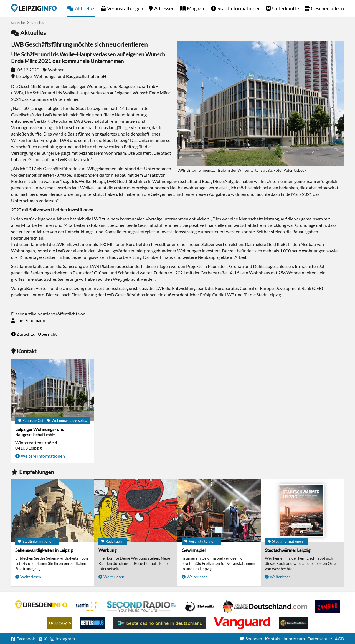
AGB (339, 639)
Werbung (107, 550)
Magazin (196, 8)
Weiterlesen (31, 577)
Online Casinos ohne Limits (293, 623)
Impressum (294, 639)
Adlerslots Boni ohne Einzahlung (60, 623)
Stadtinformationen (239, 8)
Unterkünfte (286, 8)
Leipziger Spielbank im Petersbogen (265, 607)
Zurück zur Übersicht (37, 334)
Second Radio (141, 607)
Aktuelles (85, 8)
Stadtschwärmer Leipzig (288, 550)
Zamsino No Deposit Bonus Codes (328, 607)
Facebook (26, 639)
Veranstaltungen (125, 8)
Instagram (65, 639)
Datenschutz (320, 639)
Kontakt (273, 639)
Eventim (87, 607)
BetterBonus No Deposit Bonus (92, 623)
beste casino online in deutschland (159, 623)
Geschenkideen (327, 8)
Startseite (34, 8)
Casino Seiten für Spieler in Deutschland (200, 607)
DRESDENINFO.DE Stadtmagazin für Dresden (41, 605)
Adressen (164, 8)
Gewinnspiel (194, 550)
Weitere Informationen (43, 456)
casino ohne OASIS (242, 623)
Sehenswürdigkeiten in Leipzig (44, 550)
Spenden (254, 639)
